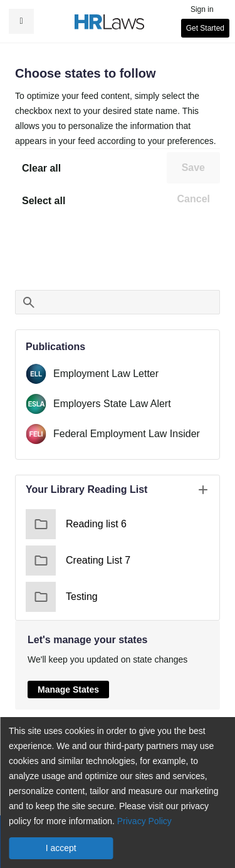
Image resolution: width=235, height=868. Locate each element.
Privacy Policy (144, 821)
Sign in (202, 9)
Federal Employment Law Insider (127, 434)
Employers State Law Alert (112, 404)
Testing (62, 597)
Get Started (205, 28)
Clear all (41, 168)
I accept (61, 848)
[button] (21, 21)
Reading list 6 (76, 524)
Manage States (68, 690)
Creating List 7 (78, 561)
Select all (44, 201)
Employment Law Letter (106, 374)
